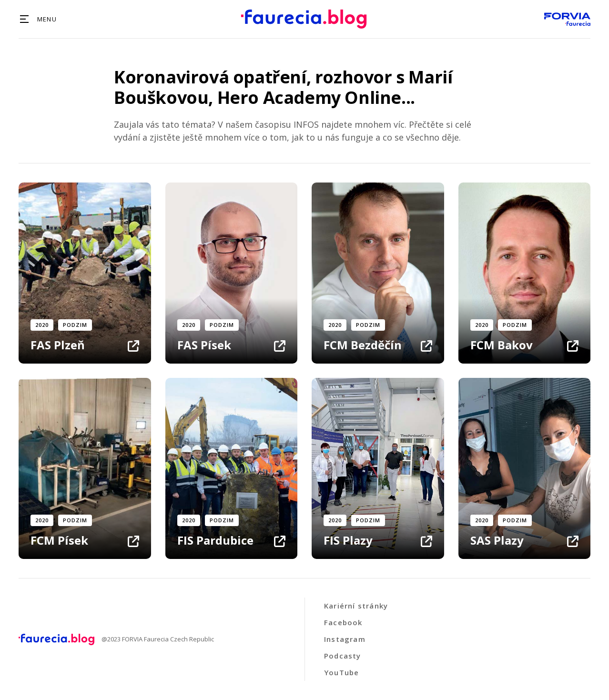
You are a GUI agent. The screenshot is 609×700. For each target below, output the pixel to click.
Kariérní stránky (356, 606)
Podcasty (343, 656)
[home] (304, 19)
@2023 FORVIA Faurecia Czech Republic (158, 639)
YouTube (341, 672)
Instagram (345, 639)
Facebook (343, 622)
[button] (38, 19)
